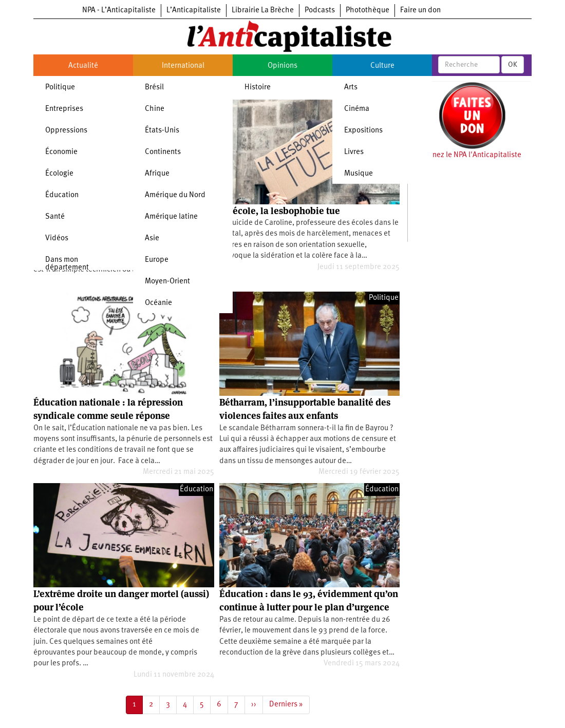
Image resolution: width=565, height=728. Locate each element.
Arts (351, 88)
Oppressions (66, 131)
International (183, 66)
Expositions (363, 131)
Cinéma (357, 109)
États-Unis (162, 131)
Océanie (158, 303)
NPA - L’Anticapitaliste (119, 11)
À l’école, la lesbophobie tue (280, 211)
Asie (152, 238)
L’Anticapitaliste (194, 11)
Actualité (83, 66)
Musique (359, 174)
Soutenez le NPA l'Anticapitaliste (467, 155)
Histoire (258, 88)
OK (513, 65)
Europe (157, 260)
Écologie (59, 174)
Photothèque (368, 11)
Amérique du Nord (175, 195)
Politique (60, 88)
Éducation (62, 195)
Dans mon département (67, 264)
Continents (163, 152)
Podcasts (320, 11)
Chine (155, 109)
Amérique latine (171, 217)
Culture (382, 66)
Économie (61, 152)
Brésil (154, 88)
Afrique (157, 174)
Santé (55, 217)
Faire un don (420, 11)
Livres (354, 152)
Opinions (282, 66)
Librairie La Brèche (263, 11)
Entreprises (64, 109)
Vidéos (57, 238)
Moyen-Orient (167, 282)
